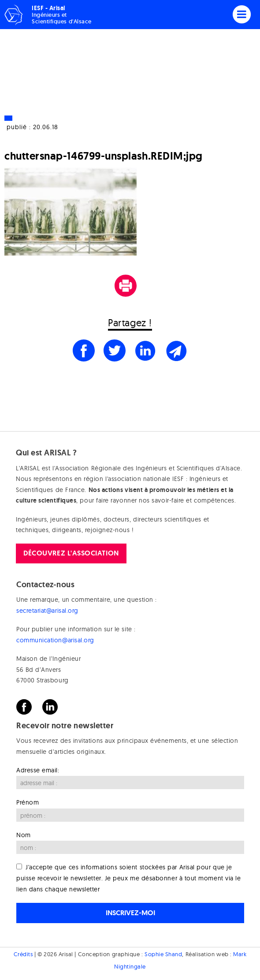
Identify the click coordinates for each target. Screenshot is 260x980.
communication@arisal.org (55, 640)
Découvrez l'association (71, 553)
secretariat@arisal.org (47, 611)
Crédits (23, 954)
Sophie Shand (163, 954)
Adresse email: (38, 770)
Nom (24, 835)
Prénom (28, 802)
